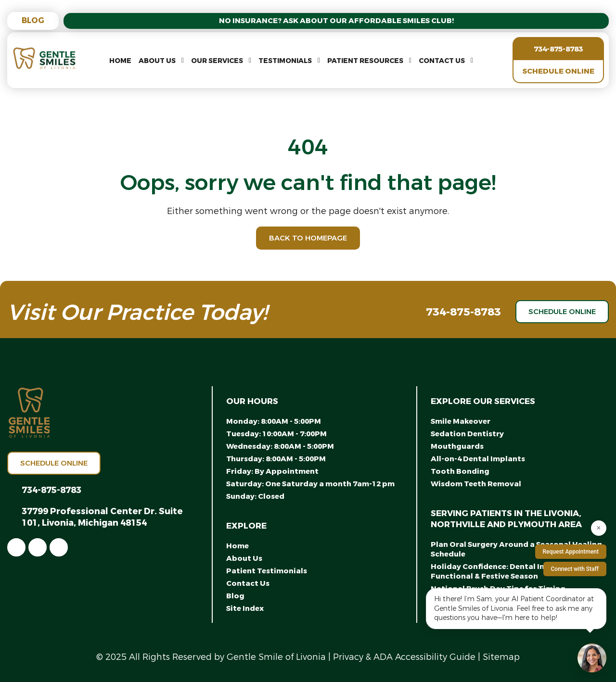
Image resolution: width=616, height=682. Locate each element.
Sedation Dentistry (467, 434)
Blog (33, 20)
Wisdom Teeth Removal (476, 484)
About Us (157, 61)
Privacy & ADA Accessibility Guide (404, 657)
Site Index (245, 608)
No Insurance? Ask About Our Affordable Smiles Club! (336, 21)
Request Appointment (571, 552)
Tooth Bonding (460, 471)
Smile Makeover (461, 421)
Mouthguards (457, 446)
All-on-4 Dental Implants (478, 459)
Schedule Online (558, 71)
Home (120, 61)
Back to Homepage (308, 238)
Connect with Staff (575, 569)
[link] (16, 547)
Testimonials (285, 61)
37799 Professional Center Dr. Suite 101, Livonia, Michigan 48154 (102, 517)
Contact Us (442, 61)
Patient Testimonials (267, 571)
